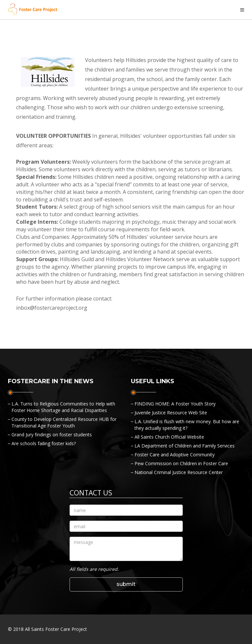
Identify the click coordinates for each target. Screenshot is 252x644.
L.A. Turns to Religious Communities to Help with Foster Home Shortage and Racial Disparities (63, 407)
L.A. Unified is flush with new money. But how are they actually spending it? (187, 425)
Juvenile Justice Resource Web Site (171, 413)
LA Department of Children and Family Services (185, 446)
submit (126, 584)
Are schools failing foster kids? (44, 443)
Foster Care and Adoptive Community (175, 455)
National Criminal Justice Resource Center (179, 472)
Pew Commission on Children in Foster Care (181, 463)
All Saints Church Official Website (169, 437)
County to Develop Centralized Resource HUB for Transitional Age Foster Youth (64, 422)
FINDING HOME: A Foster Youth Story (175, 404)
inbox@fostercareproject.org (52, 308)
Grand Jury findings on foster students (52, 435)
